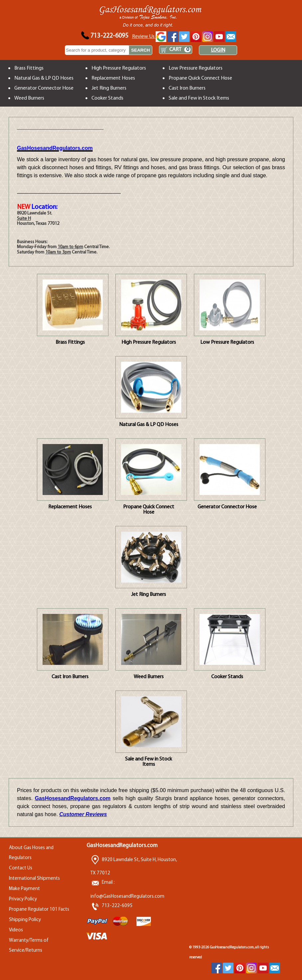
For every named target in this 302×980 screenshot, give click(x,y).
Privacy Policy (23, 899)
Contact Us (21, 868)
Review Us (149, 37)
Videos (16, 930)
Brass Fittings (29, 68)
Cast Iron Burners (187, 88)
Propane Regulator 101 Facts (39, 910)
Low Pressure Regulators (196, 68)
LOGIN (218, 50)
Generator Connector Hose (44, 88)
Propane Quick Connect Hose (200, 78)
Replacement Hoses (113, 78)
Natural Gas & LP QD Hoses (44, 78)
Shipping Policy (25, 920)
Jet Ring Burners (109, 88)
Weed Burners (29, 98)
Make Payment (24, 889)
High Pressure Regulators (119, 68)
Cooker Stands (107, 98)
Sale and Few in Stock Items (199, 98)
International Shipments (34, 879)
